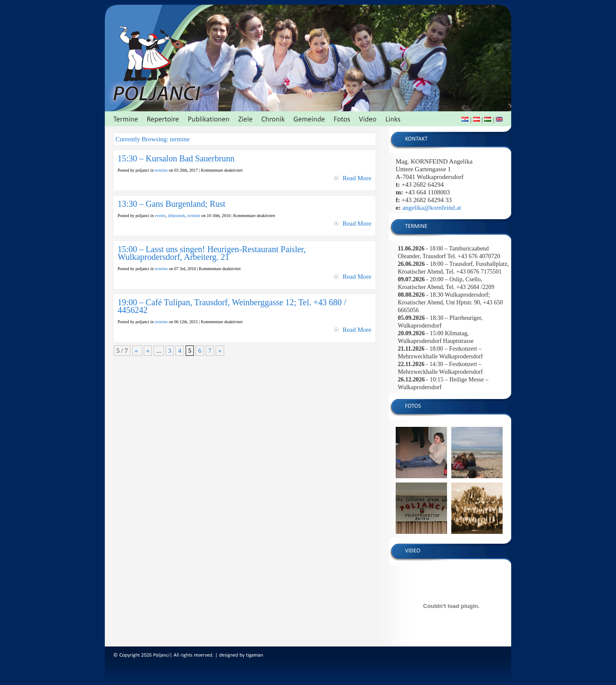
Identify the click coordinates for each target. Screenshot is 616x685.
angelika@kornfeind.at (432, 208)
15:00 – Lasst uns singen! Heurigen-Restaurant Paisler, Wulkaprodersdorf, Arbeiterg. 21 (212, 253)
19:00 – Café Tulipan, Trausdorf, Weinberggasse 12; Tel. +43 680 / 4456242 (232, 306)
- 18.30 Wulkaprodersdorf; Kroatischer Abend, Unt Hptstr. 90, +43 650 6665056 (450, 302)
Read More (357, 178)
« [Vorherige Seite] (148, 351)
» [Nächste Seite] (220, 351)
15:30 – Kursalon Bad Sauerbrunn (176, 158)
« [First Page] (137, 351)
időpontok (176, 216)
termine (161, 170)
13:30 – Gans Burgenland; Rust (172, 204)
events (160, 216)
